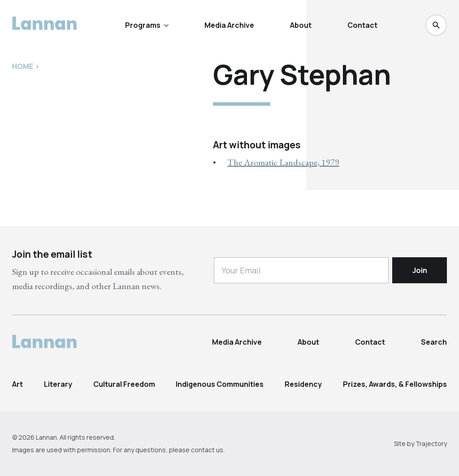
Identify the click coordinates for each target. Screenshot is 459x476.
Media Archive (229, 25)
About (301, 25)
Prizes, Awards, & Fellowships (395, 384)
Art (17, 384)
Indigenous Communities (220, 384)
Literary (58, 384)
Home (23, 66)
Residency (303, 384)
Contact (362, 25)
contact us (207, 450)
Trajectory (431, 444)
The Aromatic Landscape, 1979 (283, 162)
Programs (147, 25)
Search (434, 342)
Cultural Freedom (124, 384)
